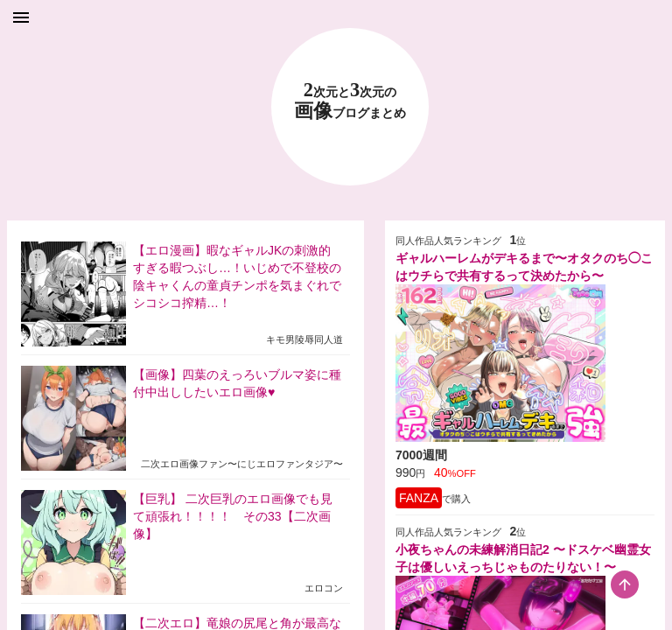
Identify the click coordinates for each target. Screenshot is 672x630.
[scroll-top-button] (625, 584)
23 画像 (350, 101)
